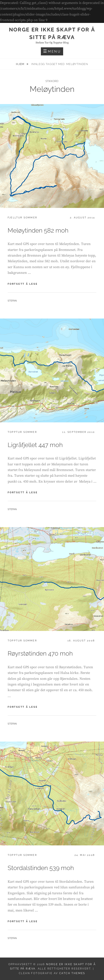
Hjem (20, 64)
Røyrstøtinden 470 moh (40, 654)
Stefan (12, 301)
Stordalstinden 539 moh (41, 868)
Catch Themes (72, 973)
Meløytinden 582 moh (38, 230)
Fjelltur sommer (22, 218)
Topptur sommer (22, 432)
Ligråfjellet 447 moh (35, 445)
